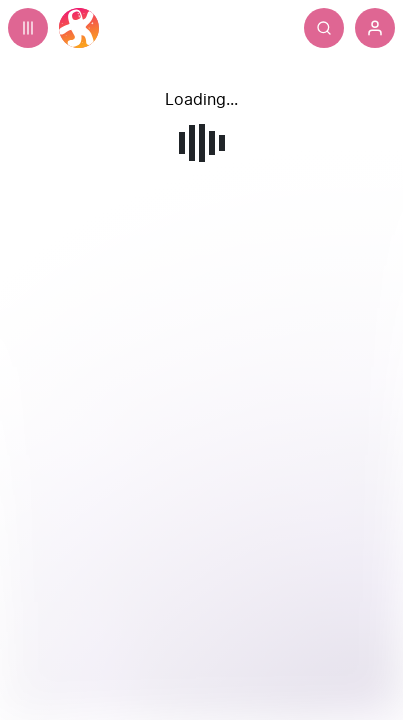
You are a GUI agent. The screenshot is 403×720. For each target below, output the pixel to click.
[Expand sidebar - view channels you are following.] (28, 28)
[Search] (324, 28)
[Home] (79, 28)
